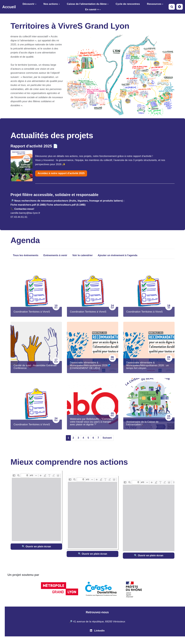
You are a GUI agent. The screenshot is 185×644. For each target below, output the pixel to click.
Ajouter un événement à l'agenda (118, 255)
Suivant (107, 438)
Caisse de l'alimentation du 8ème (88, 4)
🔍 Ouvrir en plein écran (36, 547)
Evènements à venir (55, 255)
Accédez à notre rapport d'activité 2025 (61, 173)
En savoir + (93, 9)
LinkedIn (97, 631)
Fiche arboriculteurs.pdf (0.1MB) (66, 205)
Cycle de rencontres (128, 4)
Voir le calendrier (83, 255)
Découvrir (30, 4)
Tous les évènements (26, 255)
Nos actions (52, 4)
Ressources (155, 4)
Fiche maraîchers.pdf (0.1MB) (28, 205)
